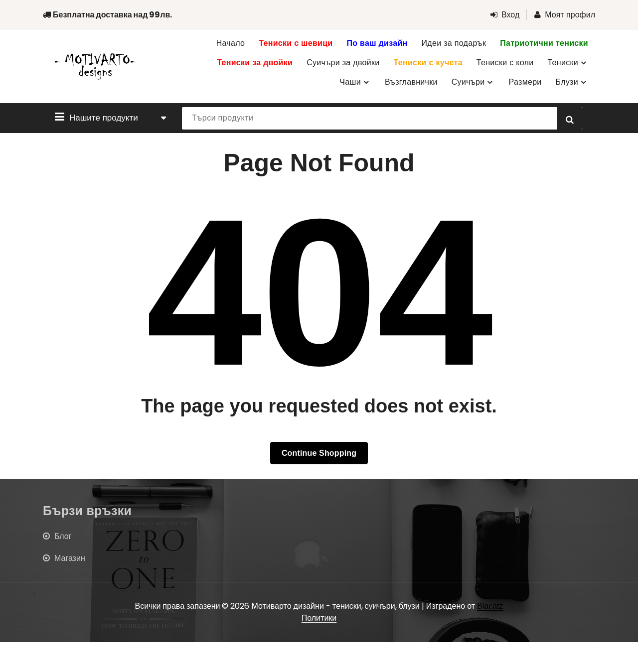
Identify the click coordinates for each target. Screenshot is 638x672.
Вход (505, 15)
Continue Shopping (319, 453)
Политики (319, 618)
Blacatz (490, 606)
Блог (63, 536)
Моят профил (565, 15)
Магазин (70, 558)
